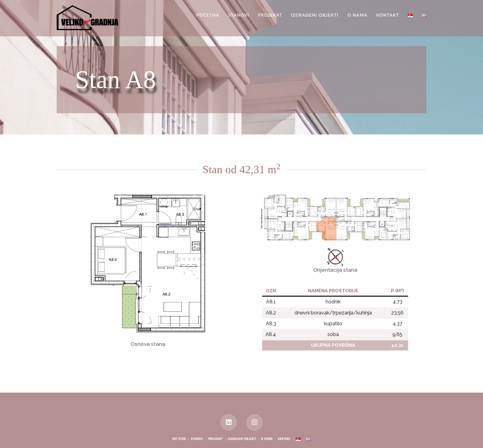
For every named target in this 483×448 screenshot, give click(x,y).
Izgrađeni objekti (242, 439)
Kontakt (284, 439)
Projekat (215, 439)
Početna (179, 439)
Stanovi (197, 439)
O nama (267, 439)
